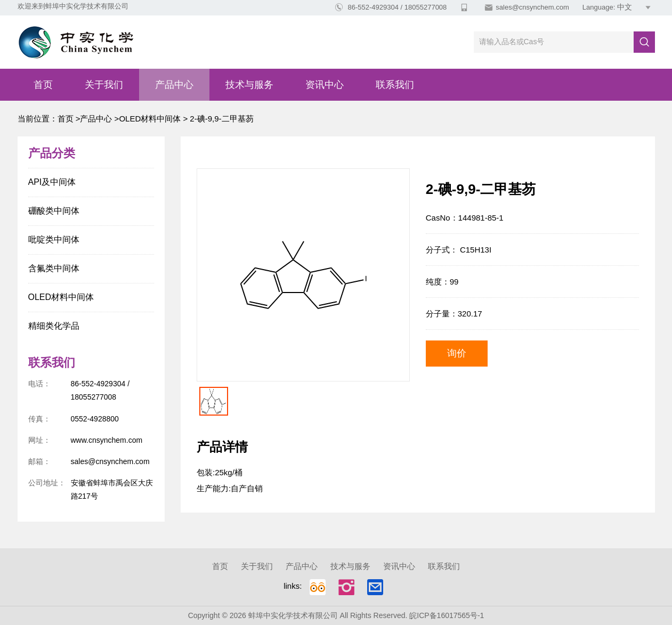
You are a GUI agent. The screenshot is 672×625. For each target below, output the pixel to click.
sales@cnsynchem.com (532, 7)
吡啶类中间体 (54, 240)
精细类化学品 (54, 326)
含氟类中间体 (54, 268)
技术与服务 (249, 85)
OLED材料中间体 (150, 119)
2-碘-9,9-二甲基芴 (220, 119)
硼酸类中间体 (54, 211)
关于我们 (104, 85)
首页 (43, 85)
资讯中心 (325, 85)
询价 (457, 353)
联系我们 (395, 85)
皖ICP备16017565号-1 (447, 615)
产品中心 (174, 85)
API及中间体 (52, 182)
